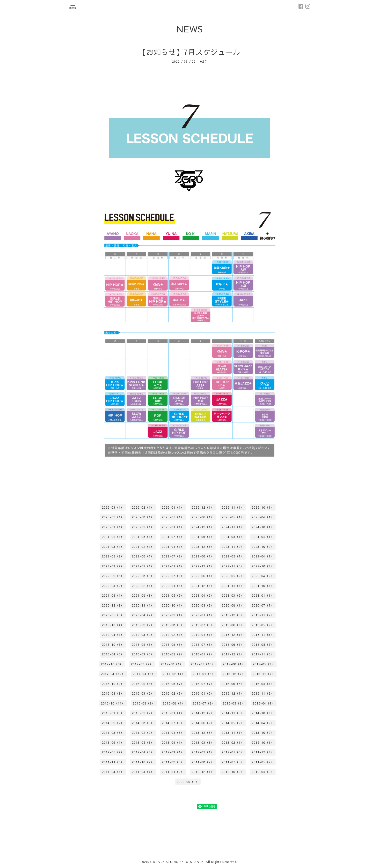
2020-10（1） (173, 605)
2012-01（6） (233, 752)
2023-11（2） (233, 547)
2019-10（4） (113, 625)
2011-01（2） (173, 772)
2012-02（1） (203, 752)
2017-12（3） (233, 654)
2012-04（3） (143, 752)
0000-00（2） (188, 782)
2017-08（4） (172, 664)
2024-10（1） (263, 527)
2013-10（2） (263, 733)
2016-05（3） (263, 684)
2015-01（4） (173, 713)
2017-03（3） (144, 674)
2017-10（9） (112, 664)
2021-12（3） (203, 586)
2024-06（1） (203, 537)
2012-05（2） (113, 752)
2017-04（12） (113, 674)
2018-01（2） (203, 654)
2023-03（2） (113, 566)
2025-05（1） (233, 517)
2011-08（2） (203, 762)
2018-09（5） (143, 645)
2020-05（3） (113, 615)
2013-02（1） (233, 742)
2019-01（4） (203, 635)
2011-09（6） (173, 762)
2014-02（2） (143, 733)
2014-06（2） (203, 723)
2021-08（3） (143, 595)
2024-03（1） (113, 547)
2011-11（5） (113, 762)
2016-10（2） (113, 684)
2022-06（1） (203, 576)
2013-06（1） (113, 742)
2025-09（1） (113, 517)
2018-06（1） (233, 645)
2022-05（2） (233, 576)
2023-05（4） (233, 556)
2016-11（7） (264, 674)
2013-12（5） (203, 733)
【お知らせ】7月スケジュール (190, 52)
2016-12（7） (234, 674)
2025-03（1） (113, 527)
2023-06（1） (203, 556)
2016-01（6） (203, 693)
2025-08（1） (143, 517)
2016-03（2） (143, 693)
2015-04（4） (264, 703)
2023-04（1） (263, 556)
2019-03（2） (143, 635)
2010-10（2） (233, 772)
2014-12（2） (203, 713)
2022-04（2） (263, 576)
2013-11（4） (233, 733)
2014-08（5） (143, 723)
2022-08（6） (143, 576)
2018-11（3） (263, 635)
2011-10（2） (143, 762)
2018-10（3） (113, 645)
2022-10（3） (263, 566)
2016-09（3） (143, 684)
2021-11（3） (233, 586)
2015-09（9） (144, 703)
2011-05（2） (263, 762)
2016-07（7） (203, 684)
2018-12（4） (233, 635)
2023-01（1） (173, 566)
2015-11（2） (263, 693)
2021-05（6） (173, 595)
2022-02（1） (143, 586)
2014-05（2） (233, 723)
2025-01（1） (173, 527)
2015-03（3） (113, 713)
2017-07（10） (203, 664)
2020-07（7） (263, 605)
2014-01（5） (173, 733)
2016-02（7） (173, 693)
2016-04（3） (113, 693)
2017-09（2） (142, 664)
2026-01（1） (173, 507)
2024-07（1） (173, 537)
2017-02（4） (174, 674)
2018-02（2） (173, 654)
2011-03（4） (143, 772)
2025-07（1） (173, 517)
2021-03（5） (233, 595)
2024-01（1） (173, 547)
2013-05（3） (143, 742)
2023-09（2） (113, 556)
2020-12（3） (113, 605)
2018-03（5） (143, 654)
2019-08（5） (173, 625)
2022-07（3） (173, 576)
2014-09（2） (113, 723)
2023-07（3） (173, 556)
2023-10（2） (263, 547)
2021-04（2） (203, 595)
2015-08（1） (174, 703)
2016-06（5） (233, 684)
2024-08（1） (143, 537)
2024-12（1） (203, 527)
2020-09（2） (203, 605)
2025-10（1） (263, 507)
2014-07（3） (173, 723)
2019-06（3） (233, 625)
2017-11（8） (263, 654)
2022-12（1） (203, 566)
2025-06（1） (203, 517)
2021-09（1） (113, 595)
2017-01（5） (204, 674)
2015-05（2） (234, 703)
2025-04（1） (263, 517)
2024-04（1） (263, 537)
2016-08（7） (173, 684)
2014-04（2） (263, 723)
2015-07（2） (204, 703)
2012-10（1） (263, 742)
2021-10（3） (263, 586)
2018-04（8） (113, 654)
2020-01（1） (203, 615)
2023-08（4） (143, 556)
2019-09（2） (143, 625)
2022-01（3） (173, 586)
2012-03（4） (173, 752)
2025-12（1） (203, 507)
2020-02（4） (173, 615)
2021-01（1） (263, 595)
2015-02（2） (143, 713)
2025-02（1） (143, 527)
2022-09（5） (113, 576)
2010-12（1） (203, 772)
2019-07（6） (203, 625)
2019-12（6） (233, 615)
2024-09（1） (113, 537)
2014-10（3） (263, 713)
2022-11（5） (233, 566)
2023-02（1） (143, 566)
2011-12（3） (263, 752)
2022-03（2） (113, 586)
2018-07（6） (203, 645)
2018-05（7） (263, 645)
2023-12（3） (203, 547)
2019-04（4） (113, 635)
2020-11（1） (143, 605)
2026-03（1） (113, 507)
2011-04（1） (113, 772)
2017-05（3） (264, 664)
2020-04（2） (143, 615)
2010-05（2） (263, 772)
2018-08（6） (173, 645)
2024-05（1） (233, 537)
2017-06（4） (234, 664)
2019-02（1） (173, 635)
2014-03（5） (113, 733)
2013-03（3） (203, 742)
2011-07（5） (233, 762)
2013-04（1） (173, 742)
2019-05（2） (263, 625)
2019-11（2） (263, 615)
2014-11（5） (233, 713)
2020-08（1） (233, 605)
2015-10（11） (113, 703)
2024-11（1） (233, 527)
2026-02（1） (143, 507)
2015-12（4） (233, 693)
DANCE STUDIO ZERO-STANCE (178, 862)
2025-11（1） (233, 507)
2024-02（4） (143, 547)
